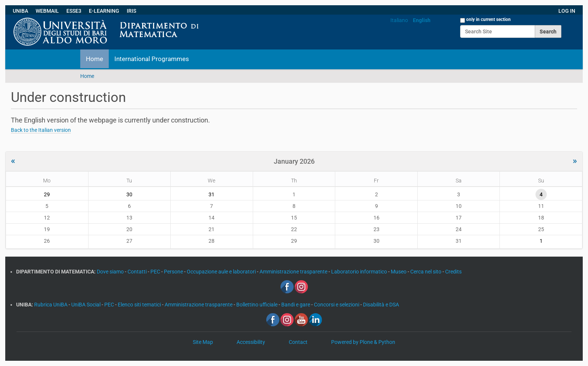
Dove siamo (111, 272)
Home (94, 59)
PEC (156, 272)
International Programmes (152, 59)
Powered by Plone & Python (363, 342)
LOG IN (567, 11)
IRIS (131, 11)
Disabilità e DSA (381, 305)
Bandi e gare (296, 305)
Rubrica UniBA (51, 305)
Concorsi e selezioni (337, 305)
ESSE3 (74, 11)
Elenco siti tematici (140, 305)
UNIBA (20, 11)
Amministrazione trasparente (294, 272)
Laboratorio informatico (360, 272)
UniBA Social (86, 305)
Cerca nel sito (426, 272)
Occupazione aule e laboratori (222, 272)
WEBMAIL (47, 11)
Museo (399, 272)
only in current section (488, 19)
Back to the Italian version (41, 130)
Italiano (399, 20)
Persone (174, 272)
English (422, 20)
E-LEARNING (104, 11)
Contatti (138, 272)
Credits (453, 272)
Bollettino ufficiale (257, 305)
